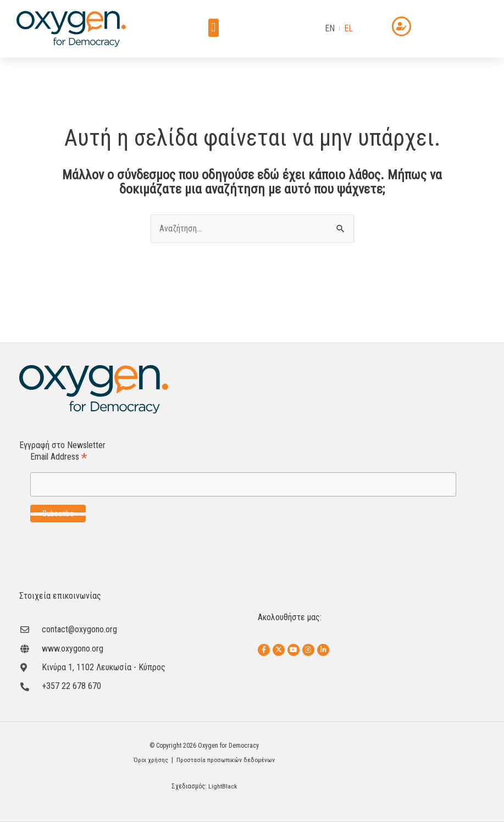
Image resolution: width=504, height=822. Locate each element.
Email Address (59, 458)
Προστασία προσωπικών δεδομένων (226, 760)
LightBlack (223, 786)
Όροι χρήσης (150, 760)
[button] (214, 28)
